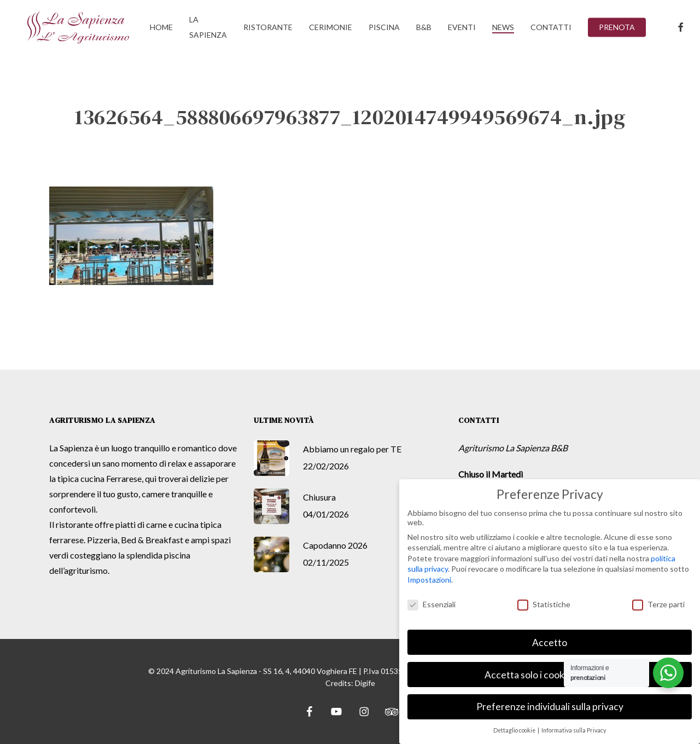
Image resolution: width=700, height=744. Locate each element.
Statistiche (544, 603)
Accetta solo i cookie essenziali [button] (550, 673)
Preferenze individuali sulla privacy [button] (550, 705)
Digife (365, 683)
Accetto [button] (550, 641)
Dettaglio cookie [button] (515, 729)
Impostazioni (429, 578)
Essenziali (431, 603)
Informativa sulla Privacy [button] (574, 729)
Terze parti (658, 603)
